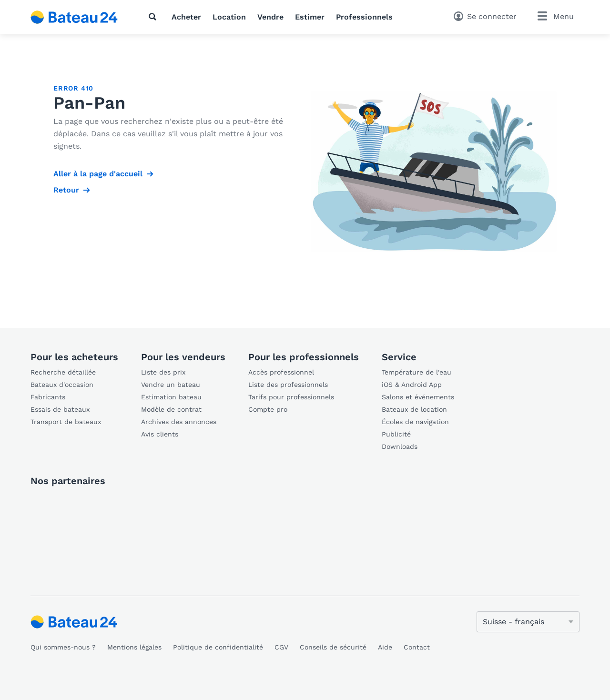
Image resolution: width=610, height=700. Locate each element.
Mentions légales (134, 647)
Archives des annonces (179, 422)
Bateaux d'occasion (62, 385)
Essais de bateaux (60, 409)
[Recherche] (154, 17)
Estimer (310, 17)
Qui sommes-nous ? (63, 647)
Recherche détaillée (63, 372)
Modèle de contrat (171, 409)
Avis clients (160, 434)
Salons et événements (418, 397)
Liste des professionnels (288, 385)
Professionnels (364, 17)
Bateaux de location (414, 409)
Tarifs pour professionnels (291, 397)
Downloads (400, 446)
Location (229, 17)
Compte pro (268, 409)
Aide (385, 647)
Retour (66, 190)
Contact (417, 647)
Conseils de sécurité (333, 647)
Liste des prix (163, 372)
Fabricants (48, 397)
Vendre (270, 17)
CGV (281, 647)
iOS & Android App (412, 385)
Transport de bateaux (66, 422)
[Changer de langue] (528, 622)
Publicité (396, 434)
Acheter (186, 17)
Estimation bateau (171, 397)
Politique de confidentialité (218, 647)
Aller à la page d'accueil (98, 174)
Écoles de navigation (415, 422)
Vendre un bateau (171, 385)
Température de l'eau (417, 372)
